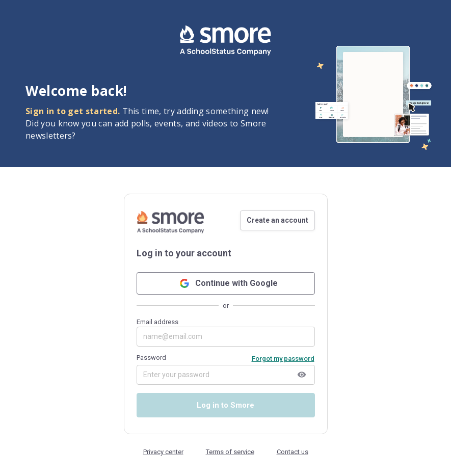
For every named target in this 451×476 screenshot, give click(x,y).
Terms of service (230, 452)
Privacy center (163, 452)
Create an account (277, 220)
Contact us (293, 452)
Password (151, 358)
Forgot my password (283, 359)
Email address (226, 333)
